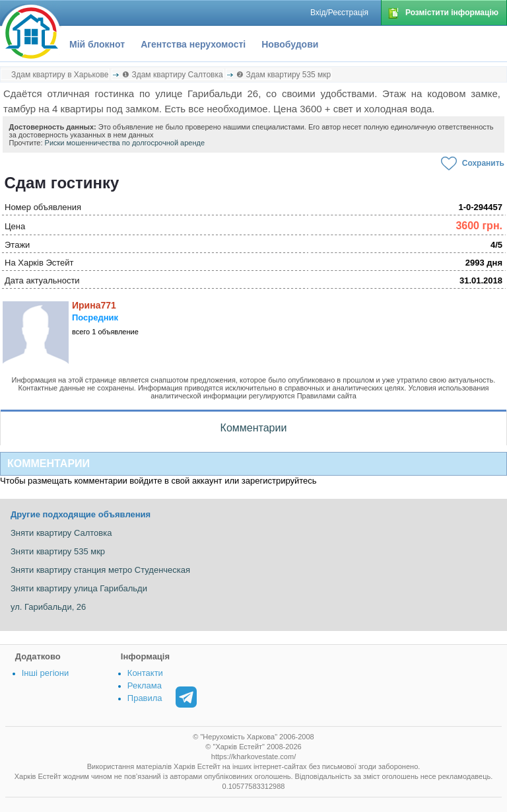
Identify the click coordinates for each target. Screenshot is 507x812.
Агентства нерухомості (193, 44)
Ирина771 (94, 305)
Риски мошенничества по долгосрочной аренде (125, 143)
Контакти (145, 673)
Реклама (145, 685)
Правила (145, 698)
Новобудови (290, 44)
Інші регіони (45, 673)
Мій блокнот (97, 44)
